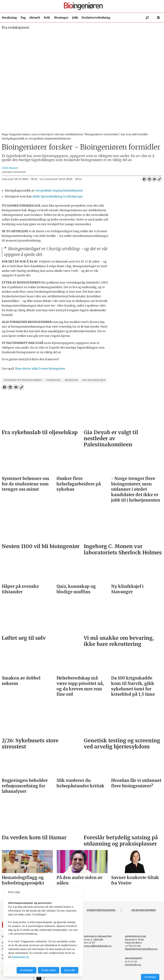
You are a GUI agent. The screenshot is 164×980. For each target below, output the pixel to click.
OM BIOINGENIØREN (143, 910)
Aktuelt (35, 18)
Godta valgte (49, 970)
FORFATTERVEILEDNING (101, 910)
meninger (71, 380)
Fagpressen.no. (21, 957)
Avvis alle (70, 970)
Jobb (75, 18)
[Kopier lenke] (160, 179)
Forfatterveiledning (96, 18)
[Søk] (147, 18)
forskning (53, 380)
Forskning (9, 18)
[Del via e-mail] (154, 179)
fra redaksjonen (94, 380)
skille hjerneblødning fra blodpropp (57, 196)
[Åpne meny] (158, 18)
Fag (23, 18)
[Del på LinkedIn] (149, 179)
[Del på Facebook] (144, 179)
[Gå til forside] (83, 6)
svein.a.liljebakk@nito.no (98, 946)
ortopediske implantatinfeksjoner (59, 191)
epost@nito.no (133, 965)
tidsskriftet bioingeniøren (23, 380)
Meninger (61, 18)
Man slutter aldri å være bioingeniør (40, 369)
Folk (47, 18)
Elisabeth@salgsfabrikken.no (141, 949)
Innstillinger (150, 977)
